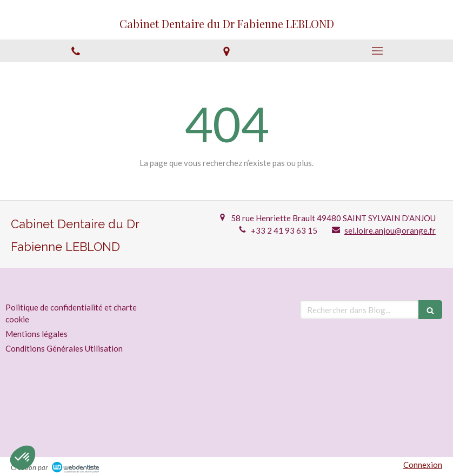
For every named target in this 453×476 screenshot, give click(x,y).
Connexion (423, 465)
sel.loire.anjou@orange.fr (390, 230)
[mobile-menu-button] (378, 51)
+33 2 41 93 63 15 (284, 230)
